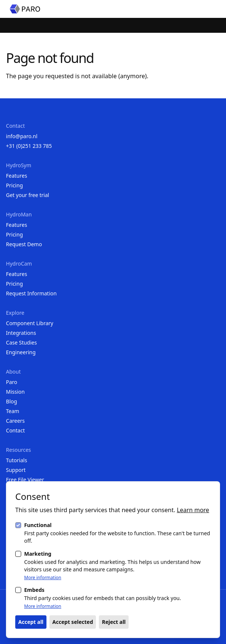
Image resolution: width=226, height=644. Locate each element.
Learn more (193, 510)
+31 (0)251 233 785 (29, 146)
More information (43, 578)
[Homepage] (25, 9)
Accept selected (73, 622)
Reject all (114, 622)
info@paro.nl (22, 136)
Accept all (31, 622)
